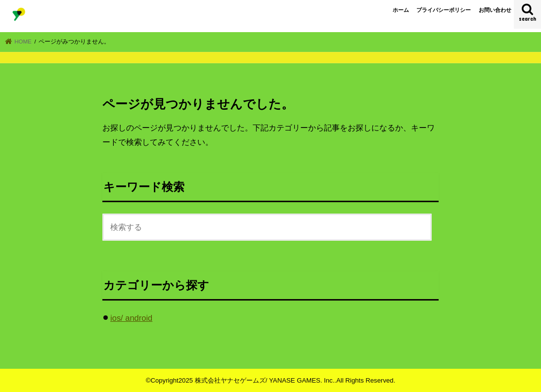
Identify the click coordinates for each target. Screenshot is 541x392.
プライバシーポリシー (444, 10)
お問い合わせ (495, 10)
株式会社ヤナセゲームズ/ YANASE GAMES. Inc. (265, 380)
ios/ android (131, 318)
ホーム (401, 10)
